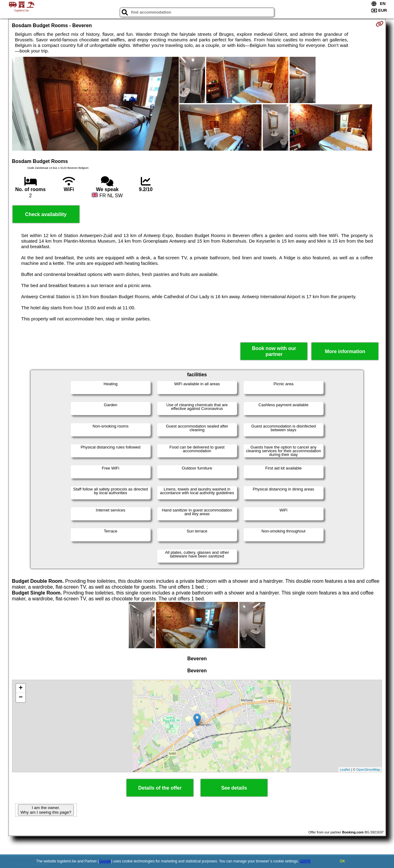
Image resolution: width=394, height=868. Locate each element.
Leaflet (345, 770)
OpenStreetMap (368, 770)
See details (234, 788)
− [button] (21, 698)
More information (345, 351)
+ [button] (21, 688)
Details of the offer (160, 788)
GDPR (305, 861)
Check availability (46, 214)
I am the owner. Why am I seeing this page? (46, 810)
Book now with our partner (274, 351)
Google (105, 861)
